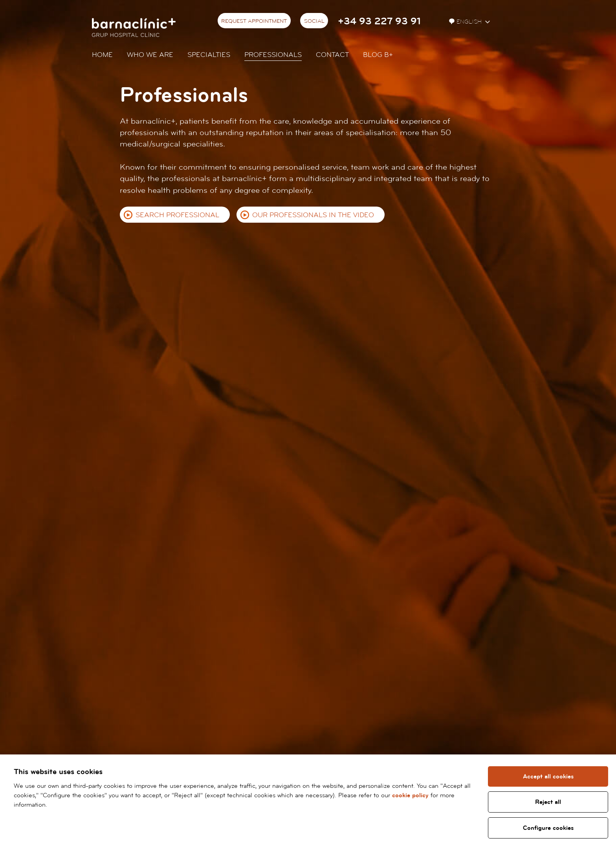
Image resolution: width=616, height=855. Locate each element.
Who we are (150, 55)
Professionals (273, 55)
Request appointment (254, 21)
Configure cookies (548, 828)
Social (314, 21)
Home (102, 55)
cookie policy (410, 795)
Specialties (209, 55)
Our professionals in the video (313, 215)
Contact (332, 55)
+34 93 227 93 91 (379, 21)
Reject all (548, 802)
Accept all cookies (548, 776)
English (466, 22)
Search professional (177, 215)
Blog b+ (378, 55)
